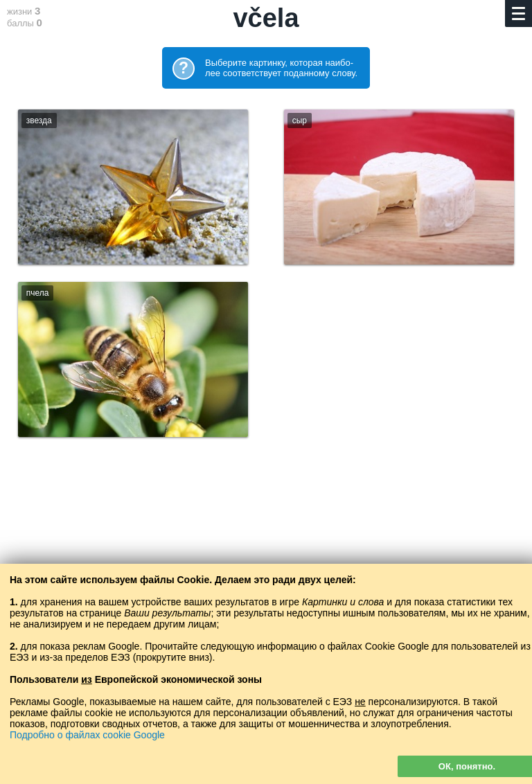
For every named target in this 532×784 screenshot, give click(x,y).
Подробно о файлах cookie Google (87, 735)
